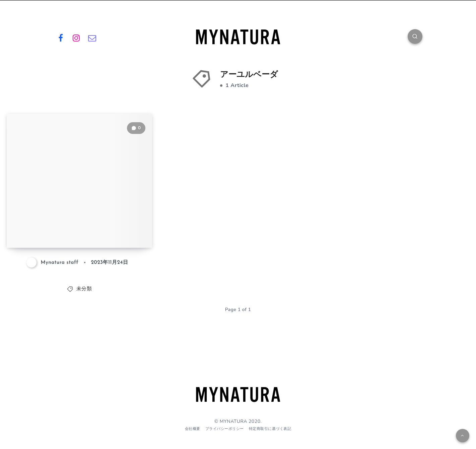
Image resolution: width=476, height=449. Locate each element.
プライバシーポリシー (225, 429)
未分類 (84, 289)
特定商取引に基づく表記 (270, 429)
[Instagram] (76, 38)
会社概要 (193, 429)
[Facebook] (61, 38)
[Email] (92, 38)
